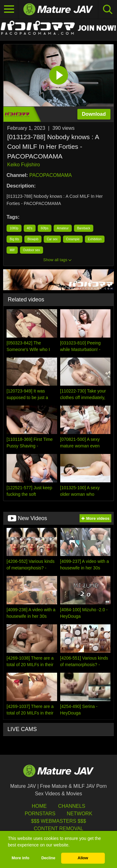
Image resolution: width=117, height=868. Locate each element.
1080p (14, 228)
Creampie (73, 239)
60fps (45, 228)
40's (30, 228)
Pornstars (40, 814)
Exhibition (95, 239)
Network (80, 814)
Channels (72, 806)
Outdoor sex (32, 250)
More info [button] (20, 858)
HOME (39, 806)
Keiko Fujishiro (24, 165)
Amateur (63, 228)
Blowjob (33, 239)
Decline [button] (48, 858)
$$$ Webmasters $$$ (58, 821)
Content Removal (58, 829)
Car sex (52, 239)
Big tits (14, 239)
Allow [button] (83, 858)
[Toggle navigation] (9, 9)
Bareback (84, 228)
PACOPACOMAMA (51, 175)
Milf (12, 250)
